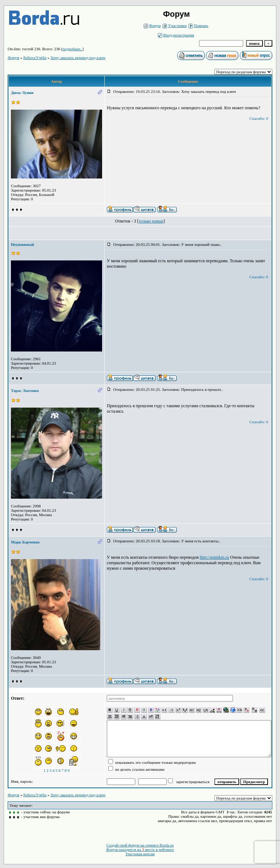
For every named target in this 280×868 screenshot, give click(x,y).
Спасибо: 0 (259, 118)
